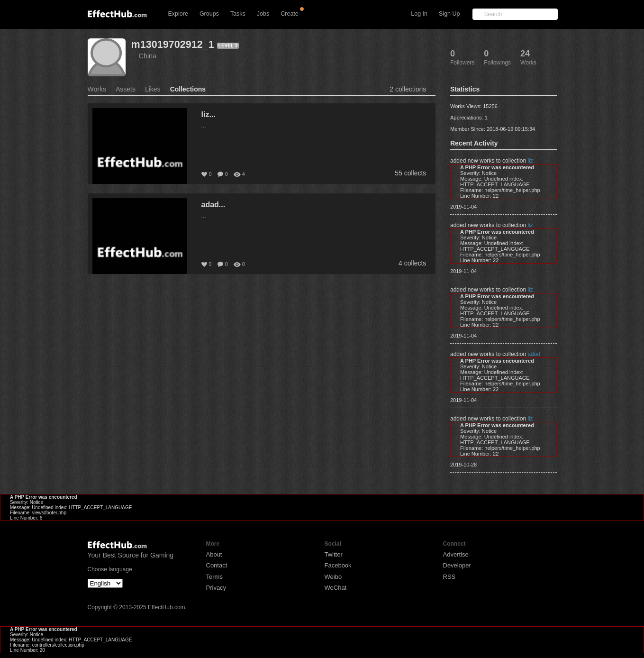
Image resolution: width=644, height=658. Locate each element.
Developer (457, 565)
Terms (214, 577)
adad (534, 354)
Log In (419, 14)
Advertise (456, 554)
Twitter (334, 554)
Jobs (263, 14)
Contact (217, 565)
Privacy (216, 588)
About (214, 554)
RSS (449, 577)
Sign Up (449, 14)
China (148, 56)
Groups (209, 14)
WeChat (336, 588)
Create (290, 14)
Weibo (333, 577)
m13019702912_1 (173, 44)
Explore (178, 14)
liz (530, 161)
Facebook (338, 565)
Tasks (238, 14)
